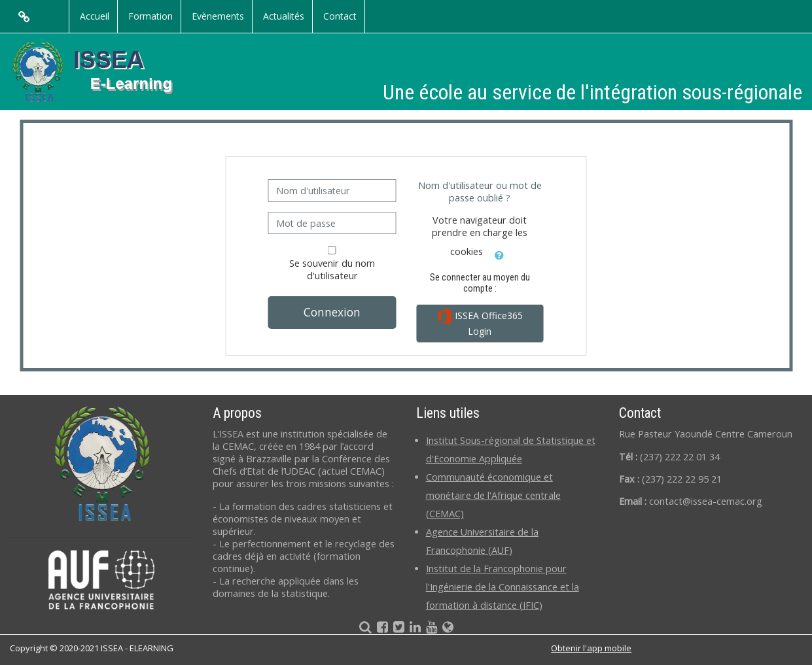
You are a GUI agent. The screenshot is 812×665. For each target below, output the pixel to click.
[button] (499, 253)
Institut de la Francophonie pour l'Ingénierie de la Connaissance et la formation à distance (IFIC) (503, 587)
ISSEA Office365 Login (480, 323)
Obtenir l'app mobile (591, 648)
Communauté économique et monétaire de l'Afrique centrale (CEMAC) (493, 495)
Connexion (332, 312)
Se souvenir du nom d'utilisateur (332, 269)
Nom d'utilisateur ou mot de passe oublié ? (480, 192)
